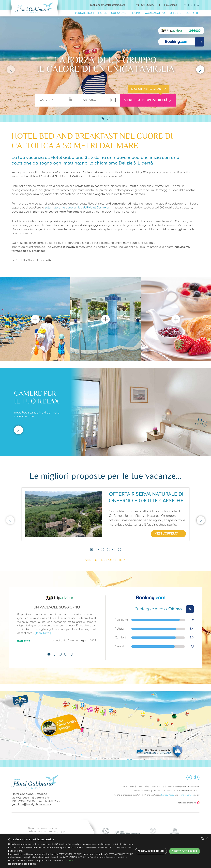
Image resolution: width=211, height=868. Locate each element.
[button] (71, 864)
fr (191, 5)
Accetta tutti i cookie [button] (185, 851)
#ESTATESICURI (84, 13)
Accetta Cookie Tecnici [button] (151, 851)
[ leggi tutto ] (43, 633)
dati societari (128, 786)
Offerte (175, 13)
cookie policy (158, 786)
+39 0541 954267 (26, 801)
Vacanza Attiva (155, 13)
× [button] (207, 838)
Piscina (136, 13)
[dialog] (105, 851)
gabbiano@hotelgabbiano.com (107, 5)
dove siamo (171, 5)
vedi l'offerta (168, 534)
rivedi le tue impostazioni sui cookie (183, 786)
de (198, 5)
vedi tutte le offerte (104, 560)
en (185, 5)
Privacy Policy (168, 795)
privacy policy (143, 786)
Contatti (192, 13)
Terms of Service (186, 795)
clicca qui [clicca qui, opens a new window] (69, 861)
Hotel (103, 13)
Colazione (119, 13)
